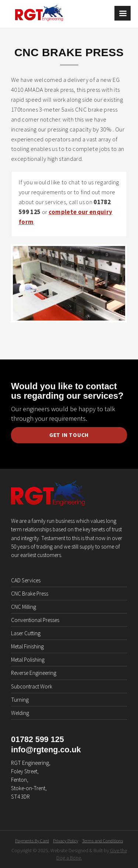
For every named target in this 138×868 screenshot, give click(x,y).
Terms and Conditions (102, 841)
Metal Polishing (28, 660)
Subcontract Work (32, 686)
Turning (20, 700)
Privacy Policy (66, 841)
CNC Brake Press (30, 594)
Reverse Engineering (34, 673)
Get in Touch (69, 435)
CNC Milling (24, 607)
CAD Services (26, 580)
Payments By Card (32, 841)
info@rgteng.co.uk (46, 750)
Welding (20, 713)
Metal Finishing (27, 646)
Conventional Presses (35, 620)
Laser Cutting (26, 633)
